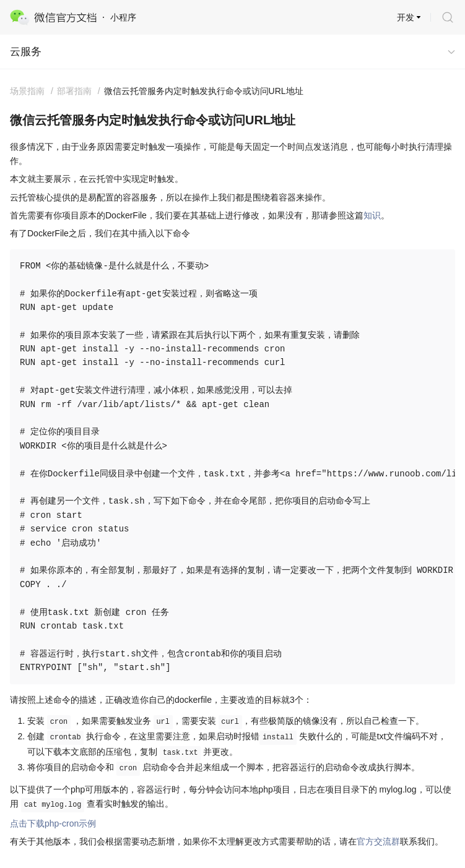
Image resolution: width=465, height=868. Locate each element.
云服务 (26, 52)
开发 (406, 17)
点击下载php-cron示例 (53, 823)
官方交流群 (378, 841)
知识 (372, 215)
